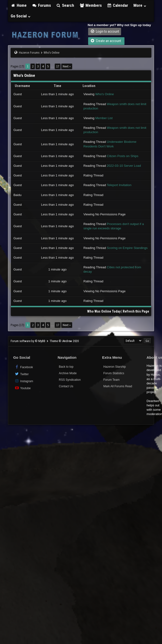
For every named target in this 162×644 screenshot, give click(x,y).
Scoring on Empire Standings (127, 248)
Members (91, 5)
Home (19, 5)
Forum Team (112, 380)
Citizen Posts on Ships (123, 156)
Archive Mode (68, 373)
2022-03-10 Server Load (124, 166)
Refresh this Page (136, 311)
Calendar (118, 5)
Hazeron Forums (29, 53)
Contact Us (66, 386)
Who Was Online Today (104, 311)
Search (65, 5)
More (140, 5)
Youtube (22, 388)
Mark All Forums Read (118, 386)
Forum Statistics (114, 373)
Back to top (66, 367)
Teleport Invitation (119, 185)
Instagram (24, 381)
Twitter (21, 374)
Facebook (24, 367)
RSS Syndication (70, 380)
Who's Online (104, 94)
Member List (104, 118)
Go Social (21, 16)
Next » (67, 66)
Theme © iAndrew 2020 (64, 341)
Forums (41, 5)
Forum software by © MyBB (28, 341)
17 (58, 66)
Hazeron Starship (115, 367)
